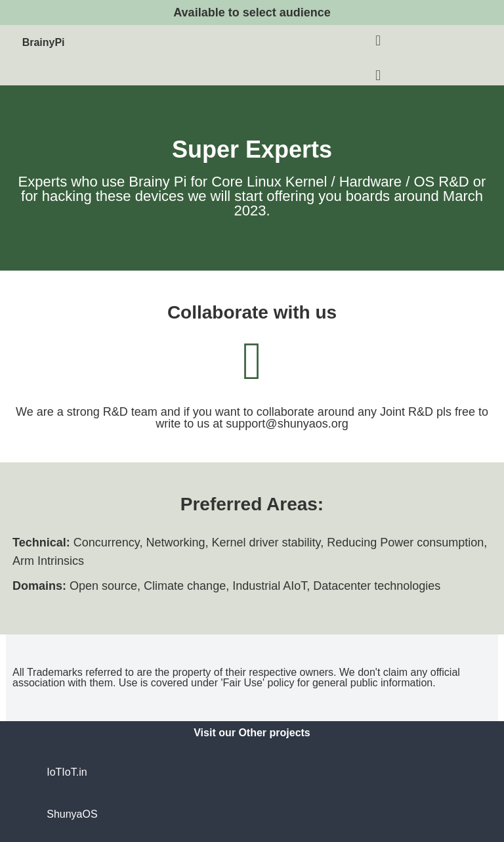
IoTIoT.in (67, 772)
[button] (378, 40)
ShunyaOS (72, 814)
